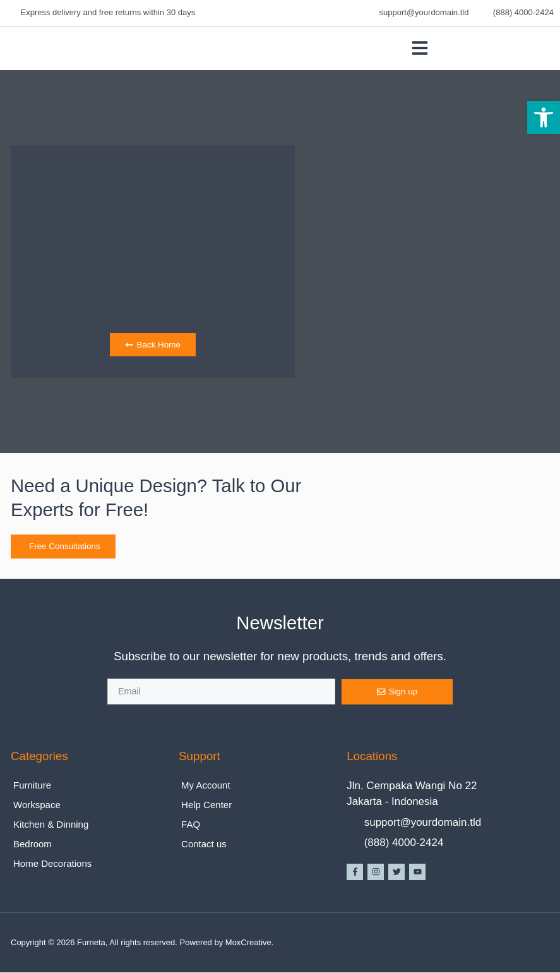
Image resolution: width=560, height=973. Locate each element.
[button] (544, 118)
